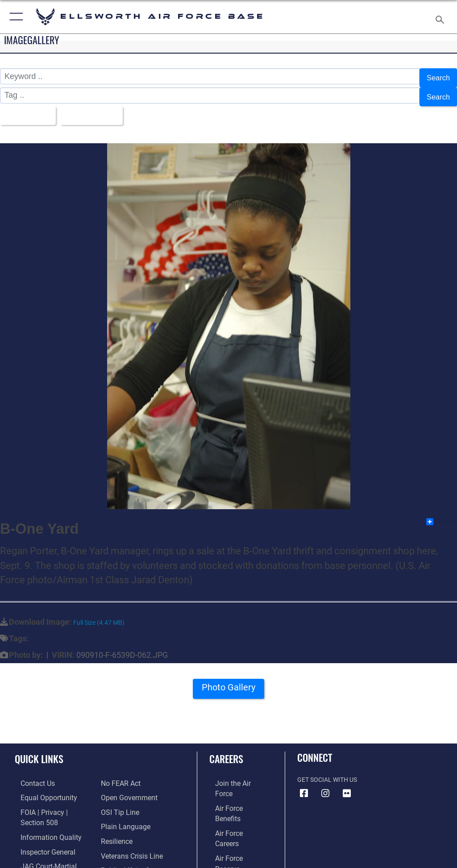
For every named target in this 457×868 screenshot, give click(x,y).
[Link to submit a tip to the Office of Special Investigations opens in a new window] (117, 788)
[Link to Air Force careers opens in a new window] (233, 802)
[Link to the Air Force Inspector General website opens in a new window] (39, 829)
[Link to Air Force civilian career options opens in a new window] (230, 843)
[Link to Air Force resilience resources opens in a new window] (114, 816)
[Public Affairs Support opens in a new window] (131, 843)
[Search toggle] (442, 17)
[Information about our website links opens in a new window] (35, 857)
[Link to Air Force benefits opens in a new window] (234, 788)
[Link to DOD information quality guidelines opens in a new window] (42, 816)
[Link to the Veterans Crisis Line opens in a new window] (128, 829)
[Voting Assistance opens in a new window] (126, 857)
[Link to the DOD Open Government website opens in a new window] (126, 775)
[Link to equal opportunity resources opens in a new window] (40, 788)
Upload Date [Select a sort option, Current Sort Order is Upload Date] (96, 109)
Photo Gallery (228, 682)
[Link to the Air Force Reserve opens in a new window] (233, 816)
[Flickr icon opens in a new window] (347, 785)
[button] (15, 17)
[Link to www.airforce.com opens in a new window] (233, 775)
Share (441, 513)
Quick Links (39, 750)
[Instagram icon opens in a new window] (325, 785)
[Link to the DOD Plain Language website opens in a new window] (123, 802)
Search (437, 77)
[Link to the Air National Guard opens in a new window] (235, 829)
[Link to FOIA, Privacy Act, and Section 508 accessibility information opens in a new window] (52, 802)
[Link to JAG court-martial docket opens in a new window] (50, 843)
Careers (226, 750)
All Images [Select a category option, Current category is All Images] (27, 109)
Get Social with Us (327, 771)
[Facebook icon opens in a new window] (304, 785)
